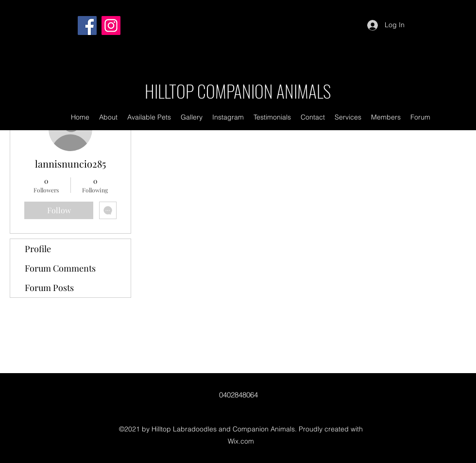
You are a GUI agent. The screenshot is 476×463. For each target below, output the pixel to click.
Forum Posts (49, 288)
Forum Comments (60, 268)
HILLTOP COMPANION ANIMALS (238, 91)
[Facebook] (87, 26)
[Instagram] (111, 26)
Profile (38, 249)
